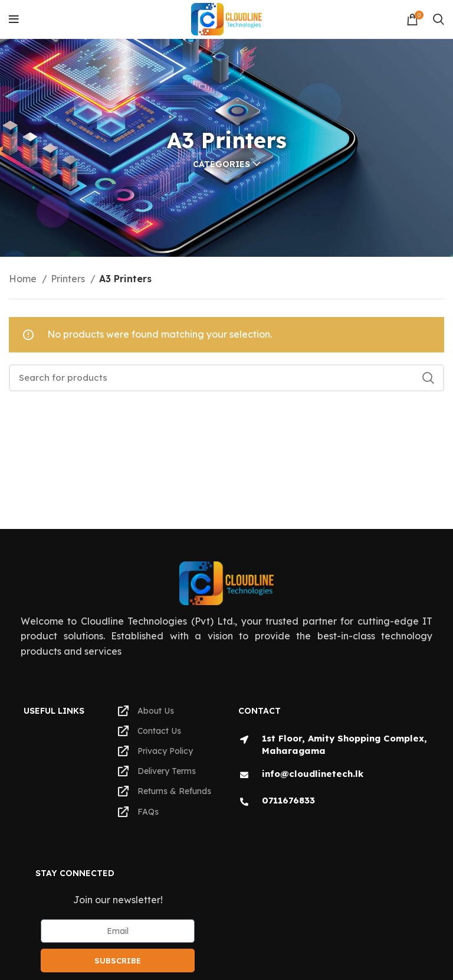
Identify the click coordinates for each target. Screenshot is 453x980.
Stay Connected (75, 873)
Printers (69, 279)
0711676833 (288, 800)
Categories (221, 164)
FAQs (138, 812)
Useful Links (54, 711)
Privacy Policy (155, 751)
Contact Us (150, 731)
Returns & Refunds (165, 791)
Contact (260, 711)
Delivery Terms (157, 771)
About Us (146, 711)
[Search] (439, 19)
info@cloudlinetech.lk (313, 774)
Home (24, 279)
